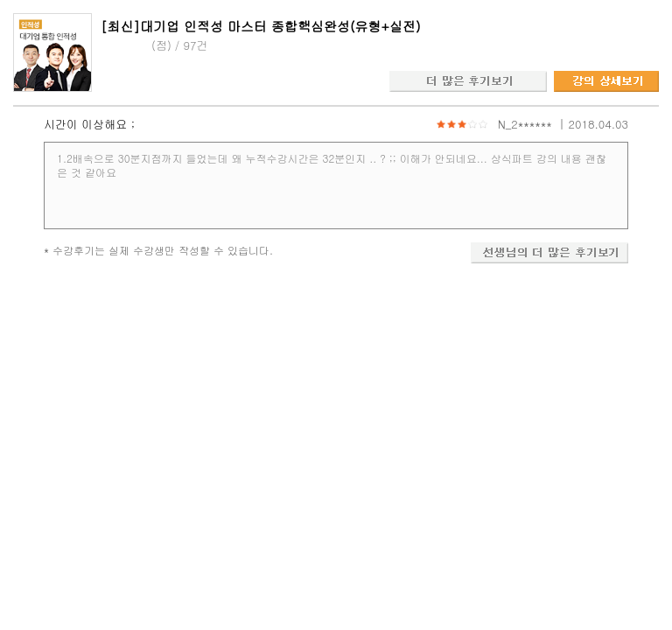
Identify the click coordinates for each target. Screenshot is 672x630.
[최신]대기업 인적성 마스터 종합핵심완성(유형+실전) (261, 26)
